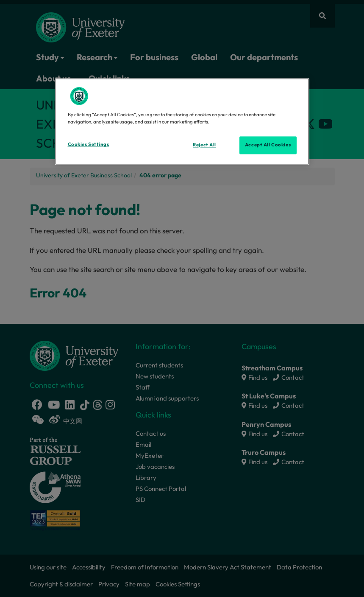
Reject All (204, 145)
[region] (182, 122)
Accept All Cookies (268, 145)
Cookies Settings (89, 145)
